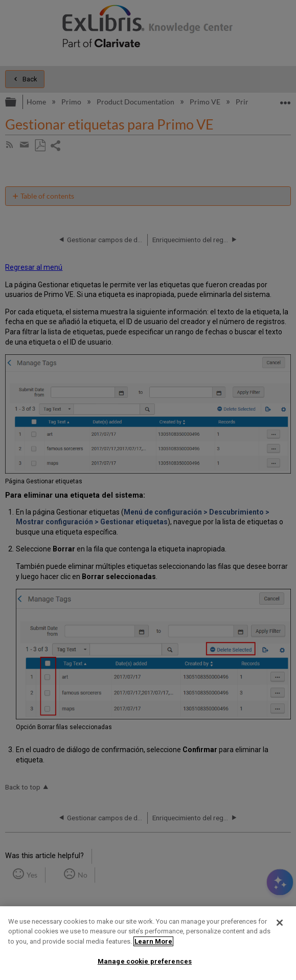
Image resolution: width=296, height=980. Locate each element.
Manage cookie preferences (145, 961)
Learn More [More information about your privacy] (153, 941)
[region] (148, 943)
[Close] (280, 923)
